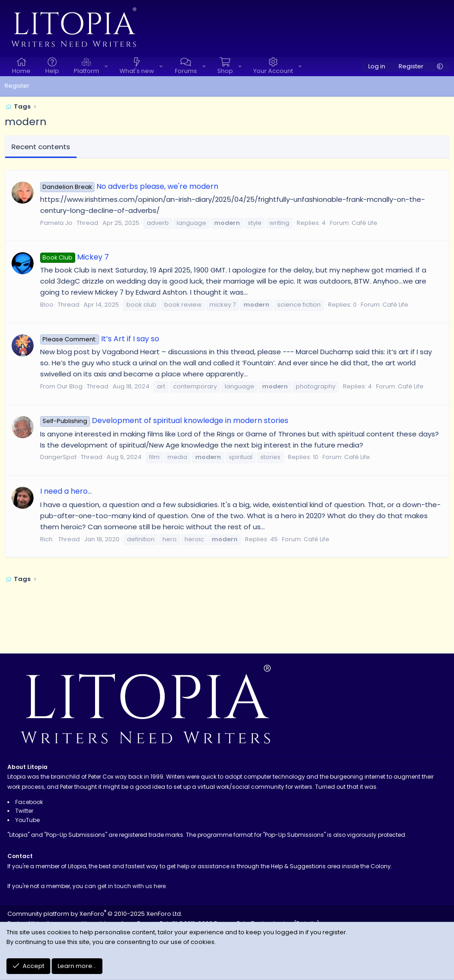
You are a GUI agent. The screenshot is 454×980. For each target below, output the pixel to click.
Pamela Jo (56, 223)
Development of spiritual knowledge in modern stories (164, 420)
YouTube (27, 820)
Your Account (273, 71)
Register (17, 86)
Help (52, 71)
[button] (106, 67)
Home (21, 71)
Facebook (29, 802)
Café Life (364, 223)
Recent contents (41, 147)
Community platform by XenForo (95, 914)
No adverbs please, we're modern (129, 186)
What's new (137, 71)
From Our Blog (61, 386)
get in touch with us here (131, 886)
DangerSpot (58, 457)
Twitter (24, 811)
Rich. (47, 539)
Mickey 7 (75, 257)
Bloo (47, 305)
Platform (87, 71)
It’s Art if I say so (100, 339)
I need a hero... (66, 491)
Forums (186, 71)
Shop (225, 71)
